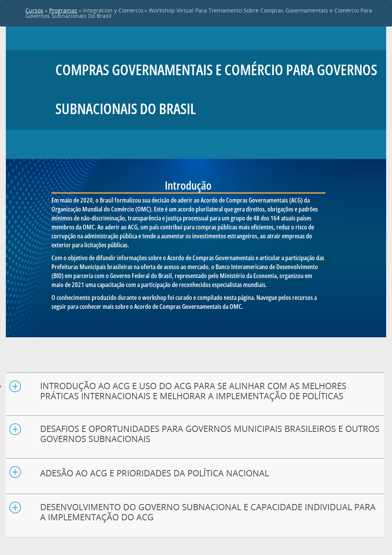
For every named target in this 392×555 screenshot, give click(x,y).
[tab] (195, 395)
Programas (63, 10)
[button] (195, 391)
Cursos (34, 10)
